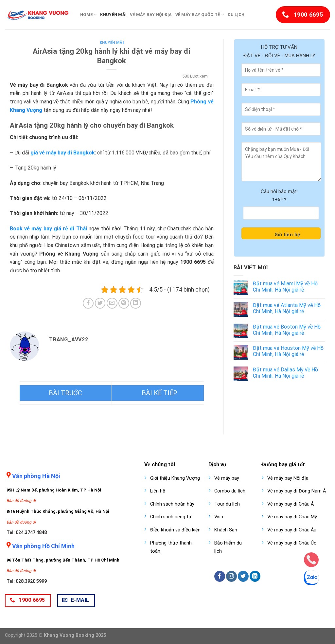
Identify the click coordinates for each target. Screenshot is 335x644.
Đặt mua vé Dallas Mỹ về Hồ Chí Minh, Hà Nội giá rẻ (285, 373)
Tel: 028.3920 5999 (27, 581)
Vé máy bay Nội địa (288, 478)
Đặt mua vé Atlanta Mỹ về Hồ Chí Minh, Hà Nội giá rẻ (287, 308)
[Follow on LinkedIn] (255, 576)
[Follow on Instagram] (231, 576)
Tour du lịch (227, 504)
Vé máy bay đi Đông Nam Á (297, 491)
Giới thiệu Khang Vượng (175, 478)
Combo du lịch (230, 491)
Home (88, 15)
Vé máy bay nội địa (151, 15)
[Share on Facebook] (88, 303)
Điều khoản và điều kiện (175, 530)
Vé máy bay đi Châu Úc (292, 543)
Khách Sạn (226, 530)
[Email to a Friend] (112, 303)
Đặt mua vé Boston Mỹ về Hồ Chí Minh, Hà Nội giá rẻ (287, 330)
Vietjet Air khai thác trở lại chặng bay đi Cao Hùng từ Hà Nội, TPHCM (158, 393)
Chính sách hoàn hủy (172, 504)
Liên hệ (158, 491)
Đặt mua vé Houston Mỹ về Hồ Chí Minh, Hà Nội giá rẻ (288, 351)
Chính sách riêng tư (171, 517)
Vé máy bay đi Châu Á (291, 504)
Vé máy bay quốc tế (200, 15)
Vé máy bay (227, 478)
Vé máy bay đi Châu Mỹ (292, 517)
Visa (219, 517)
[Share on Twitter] (100, 303)
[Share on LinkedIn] (136, 303)
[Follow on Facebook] (220, 576)
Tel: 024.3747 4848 (27, 532)
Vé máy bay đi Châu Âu (292, 530)
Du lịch (236, 15)
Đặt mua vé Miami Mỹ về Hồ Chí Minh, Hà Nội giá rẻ (285, 287)
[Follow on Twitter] (243, 576)
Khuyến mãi (113, 15)
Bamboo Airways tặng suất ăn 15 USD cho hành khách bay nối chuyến (66, 393)
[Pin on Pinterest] (124, 303)
